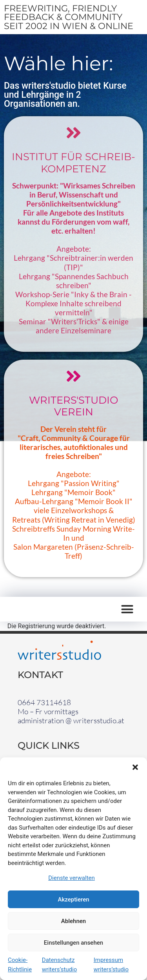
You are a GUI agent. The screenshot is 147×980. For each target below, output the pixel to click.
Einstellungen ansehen (73, 943)
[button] (135, 767)
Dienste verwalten (72, 878)
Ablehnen (73, 921)
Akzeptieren (73, 900)
